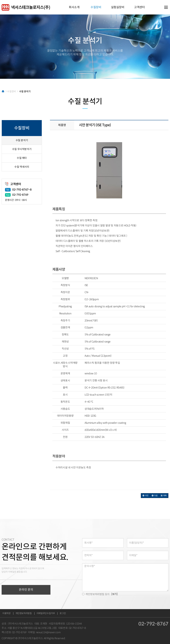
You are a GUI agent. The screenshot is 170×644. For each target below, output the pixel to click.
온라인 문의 (26, 590)
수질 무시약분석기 (22, 149)
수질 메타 (22, 158)
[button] (146, 496)
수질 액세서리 (22, 167)
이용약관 (7, 613)
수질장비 (96, 7)
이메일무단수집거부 (46, 613)
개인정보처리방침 (24, 613)
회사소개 (74, 7)
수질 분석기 (22, 140)
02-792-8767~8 (22, 190)
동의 (96, 594)
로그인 (63, 613)
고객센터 (139, 7)
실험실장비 (118, 7)
